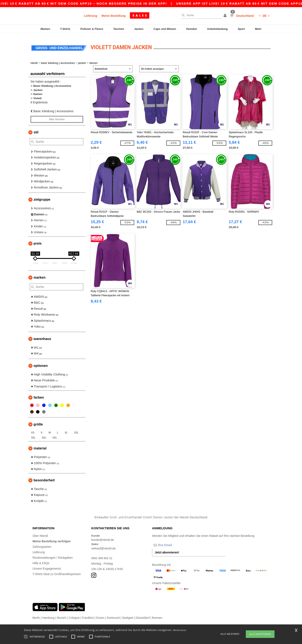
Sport (241, 29)
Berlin (36, 615)
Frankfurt (88, 615)
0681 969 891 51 (102, 555)
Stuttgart (128, 615)
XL (66, 430)
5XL (55, 435)
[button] (226, 16)
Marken (45, 29)
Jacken (139, 29)
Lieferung (91, 16)
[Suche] (200, 15)
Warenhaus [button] (42, 336)
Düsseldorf (143, 615)
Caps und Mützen (165, 29)
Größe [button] (38, 422)
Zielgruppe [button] (42, 197)
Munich (62, 615)
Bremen (157, 615)
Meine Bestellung (114, 16)
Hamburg (48, 615)
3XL (33, 435)
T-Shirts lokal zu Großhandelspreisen (57, 571)
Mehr (258, 29)
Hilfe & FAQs (41, 560)
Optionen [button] (41, 363)
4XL (44, 435)
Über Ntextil (40, 533)
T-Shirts (65, 29)
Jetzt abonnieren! (167, 550)
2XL (76, 430)
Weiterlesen (180, 630)
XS (33, 430)
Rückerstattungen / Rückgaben (53, 555)
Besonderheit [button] (44, 477)
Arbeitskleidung (217, 29)
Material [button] (40, 446)
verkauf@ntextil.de (103, 546)
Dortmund (113, 615)
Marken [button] (40, 275)
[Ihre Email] (174, 542)
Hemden (192, 29)
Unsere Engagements (47, 566)
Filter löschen (57, 117)
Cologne (74, 615)
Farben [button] (39, 395)
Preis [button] (38, 241)
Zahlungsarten (42, 544)
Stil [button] (36, 130)
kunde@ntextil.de (103, 537)
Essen (100, 615)
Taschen (119, 29)
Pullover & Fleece (92, 29)
